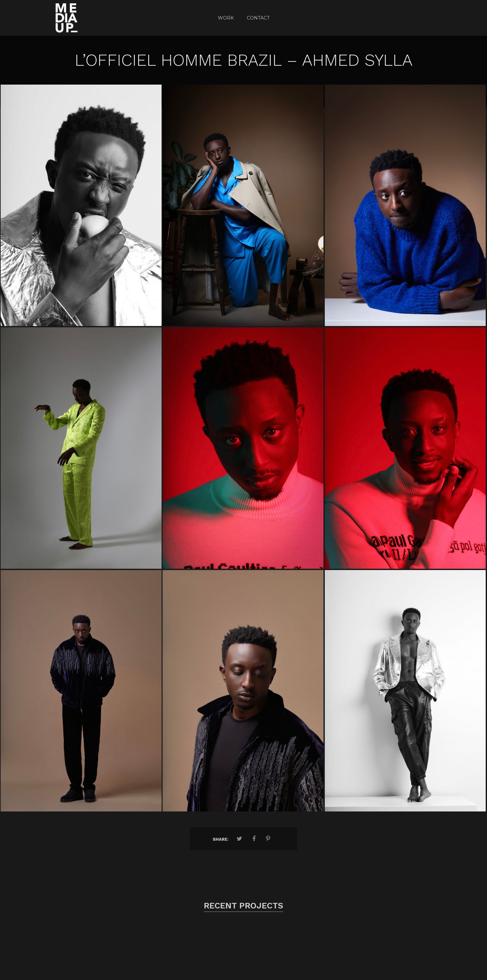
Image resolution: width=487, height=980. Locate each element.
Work (226, 18)
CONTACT (258, 18)
